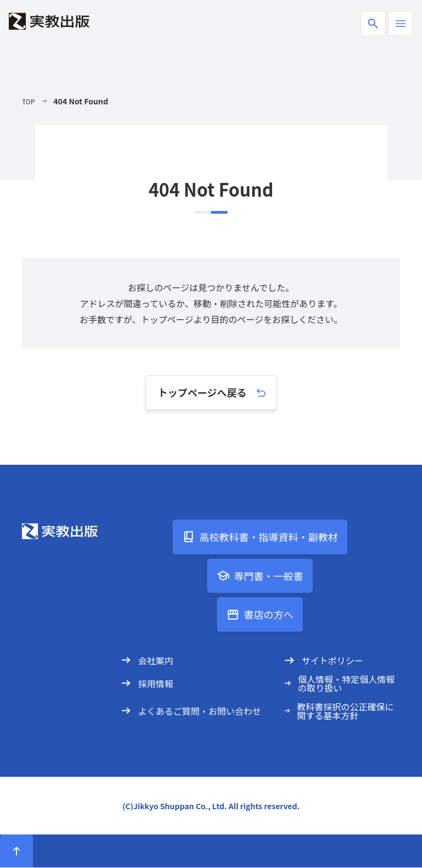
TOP (29, 101)
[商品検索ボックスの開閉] (373, 24)
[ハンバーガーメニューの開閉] (401, 24)
